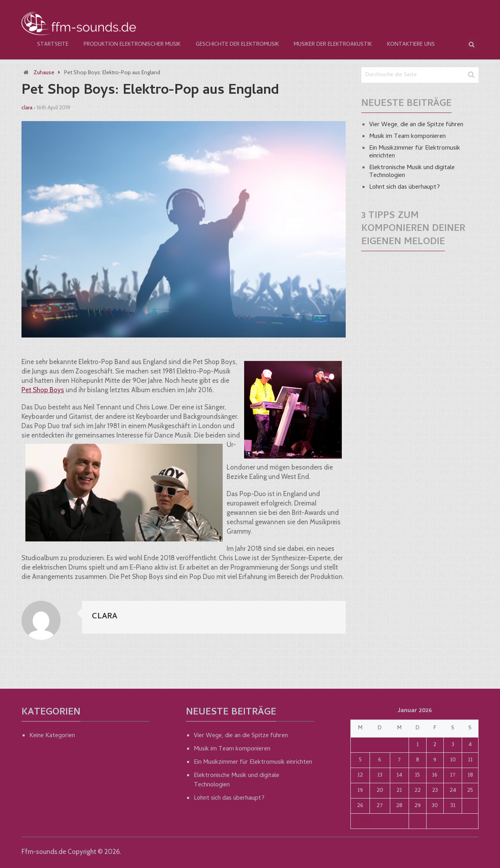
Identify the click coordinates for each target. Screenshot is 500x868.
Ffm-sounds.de (44, 852)
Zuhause (44, 72)
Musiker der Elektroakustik (332, 45)
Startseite (52, 45)
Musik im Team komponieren (407, 137)
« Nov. (364, 821)
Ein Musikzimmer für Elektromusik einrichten (415, 152)
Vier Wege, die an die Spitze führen (416, 125)
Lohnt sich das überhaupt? (404, 188)
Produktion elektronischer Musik (131, 45)
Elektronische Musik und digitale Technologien (412, 172)
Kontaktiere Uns (409, 45)
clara (27, 107)
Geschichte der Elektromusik (236, 45)
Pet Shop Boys (43, 390)
